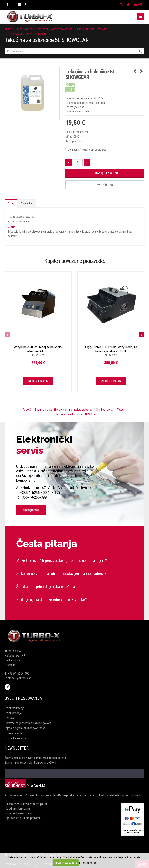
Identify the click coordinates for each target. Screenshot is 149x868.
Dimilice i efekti (85, 29)
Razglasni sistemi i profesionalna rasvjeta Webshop (45, 29)
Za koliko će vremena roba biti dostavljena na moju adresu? (61, 574)
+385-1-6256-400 (19, 673)
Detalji (11, 204)
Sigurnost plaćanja (25, 786)
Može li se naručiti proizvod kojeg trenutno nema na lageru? (62, 561)
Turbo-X (9, 29)
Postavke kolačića (16, 738)
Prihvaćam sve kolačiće (66, 863)
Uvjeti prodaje (13, 713)
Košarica (105, 185)
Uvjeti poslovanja (23, 698)
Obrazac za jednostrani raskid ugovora (28, 723)
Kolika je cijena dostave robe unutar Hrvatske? (52, 600)
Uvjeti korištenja (14, 708)
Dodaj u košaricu (105, 173)
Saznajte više (31, 510)
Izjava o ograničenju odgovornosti (25, 728)
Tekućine (102, 29)
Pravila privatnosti (15, 733)
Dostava (10, 718)
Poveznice (27, 204)
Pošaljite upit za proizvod (94, 150)
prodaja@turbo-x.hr (19, 678)
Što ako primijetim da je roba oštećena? (46, 587)
